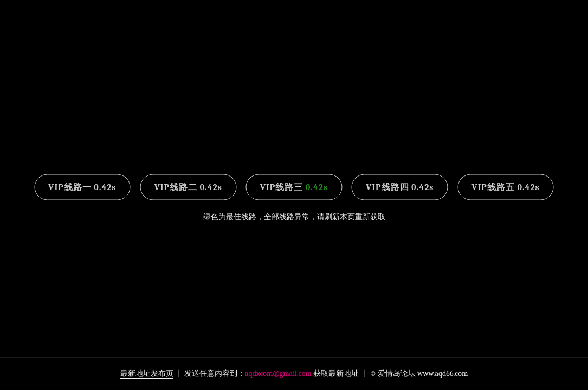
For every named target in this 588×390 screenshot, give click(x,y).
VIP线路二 (188, 187)
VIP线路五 (506, 187)
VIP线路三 (294, 187)
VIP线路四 (400, 187)
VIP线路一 (82, 187)
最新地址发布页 (147, 373)
